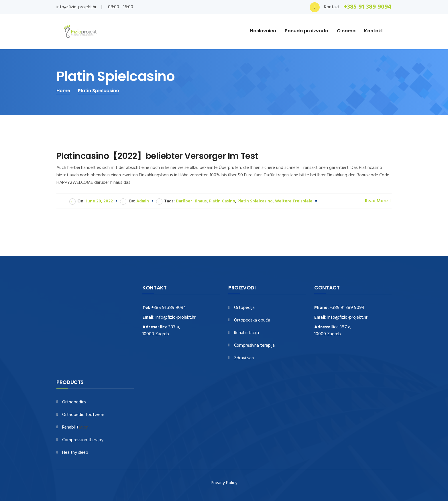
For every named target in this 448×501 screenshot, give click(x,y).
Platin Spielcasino (99, 91)
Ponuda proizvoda (306, 31)
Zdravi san (244, 358)
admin (143, 201)
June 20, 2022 (99, 201)
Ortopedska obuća (252, 320)
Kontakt (374, 31)
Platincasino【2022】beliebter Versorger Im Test (157, 156)
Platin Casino (222, 201)
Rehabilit (70, 428)
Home (63, 91)
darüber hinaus (191, 201)
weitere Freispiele (294, 201)
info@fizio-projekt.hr (76, 7)
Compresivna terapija (254, 346)
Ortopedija (244, 308)
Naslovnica (263, 31)
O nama (346, 31)
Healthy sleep (75, 453)
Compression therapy (83, 440)
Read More (378, 201)
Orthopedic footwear (83, 415)
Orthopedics (74, 402)
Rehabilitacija (246, 333)
